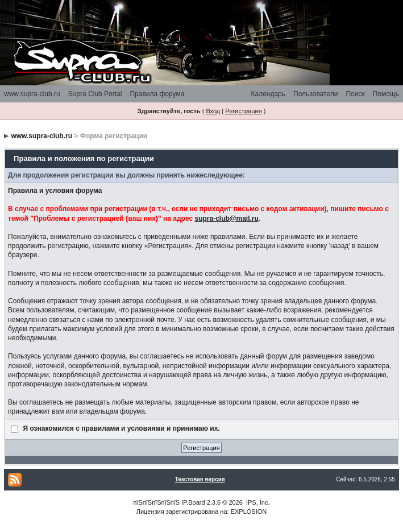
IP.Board (193, 502)
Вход (213, 111)
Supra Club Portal (95, 94)
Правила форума (157, 94)
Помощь (386, 94)
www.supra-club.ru (32, 94)
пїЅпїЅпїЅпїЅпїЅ (156, 502)
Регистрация (243, 111)
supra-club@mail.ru (226, 218)
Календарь (268, 94)
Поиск (355, 94)
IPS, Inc (257, 502)
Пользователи (315, 94)
